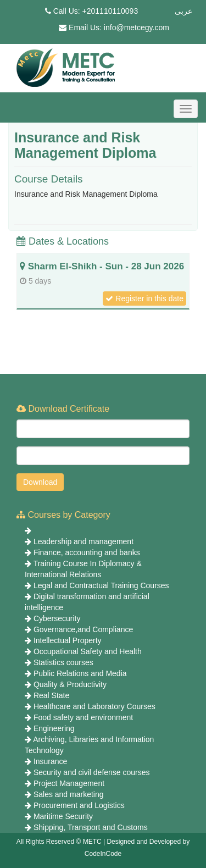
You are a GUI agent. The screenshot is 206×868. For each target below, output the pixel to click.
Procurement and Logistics (79, 805)
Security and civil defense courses (92, 772)
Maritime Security (63, 816)
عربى (183, 11)
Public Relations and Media (80, 673)
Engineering (54, 728)
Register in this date (144, 298)
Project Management (69, 783)
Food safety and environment (83, 717)
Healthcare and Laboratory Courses (94, 706)
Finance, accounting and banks (87, 552)
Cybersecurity (57, 618)
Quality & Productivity (70, 684)
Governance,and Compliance (83, 629)
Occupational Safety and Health (88, 651)
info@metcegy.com (137, 27)
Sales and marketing (69, 794)
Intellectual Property (68, 640)
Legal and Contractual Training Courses (101, 585)
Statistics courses (63, 662)
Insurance (50, 761)
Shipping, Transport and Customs (91, 827)
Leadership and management (83, 541)
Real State (51, 695)
